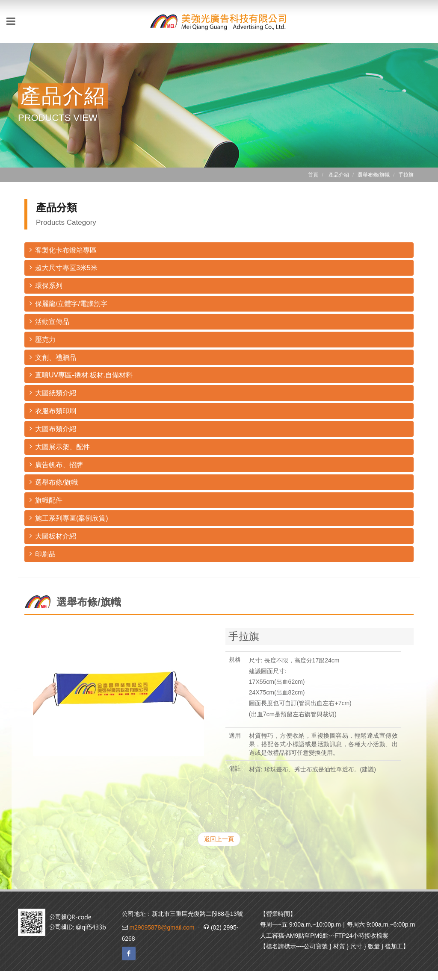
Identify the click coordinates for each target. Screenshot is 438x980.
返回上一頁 (219, 839)
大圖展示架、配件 (60, 446)
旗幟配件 (46, 500)
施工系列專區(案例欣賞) (69, 518)
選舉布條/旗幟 (54, 482)
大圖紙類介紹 (53, 393)
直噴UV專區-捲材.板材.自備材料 (81, 375)
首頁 (313, 175)
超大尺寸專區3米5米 (64, 267)
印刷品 (43, 554)
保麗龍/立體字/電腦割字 (68, 303)
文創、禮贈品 (53, 357)
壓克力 (43, 339)
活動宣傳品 (49, 321)
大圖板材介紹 (53, 536)
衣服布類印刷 (53, 411)
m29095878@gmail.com (162, 927)
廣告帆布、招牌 (56, 464)
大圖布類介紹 (53, 428)
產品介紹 (339, 175)
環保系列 (46, 285)
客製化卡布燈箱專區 (63, 250)
